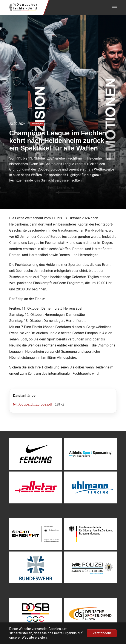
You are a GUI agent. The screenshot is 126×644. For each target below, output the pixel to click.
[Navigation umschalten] (114, 8)
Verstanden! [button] (102, 633)
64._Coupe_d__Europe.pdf (33, 404)
